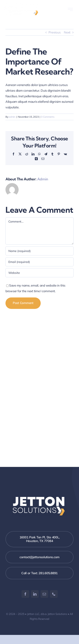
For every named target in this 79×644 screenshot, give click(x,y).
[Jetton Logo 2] (22, 4)
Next (67, 32)
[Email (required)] (39, 262)
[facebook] (25, 594)
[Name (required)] (39, 251)
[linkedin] (35, 594)
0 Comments (48, 117)
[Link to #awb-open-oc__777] (70, 9)
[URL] (39, 273)
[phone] (54, 594)
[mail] (44, 594)
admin (12, 117)
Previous (54, 32)
